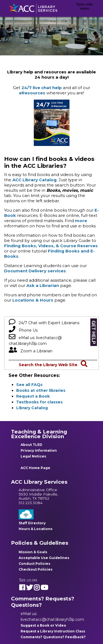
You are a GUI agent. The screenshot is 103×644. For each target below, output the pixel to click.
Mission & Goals (33, 552)
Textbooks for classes (39, 402)
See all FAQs (29, 385)
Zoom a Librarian (31, 351)
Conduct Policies (34, 564)
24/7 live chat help (42, 88)
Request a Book (33, 396)
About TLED (31, 445)
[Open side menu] (85, 9)
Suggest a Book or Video (43, 625)
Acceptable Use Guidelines (44, 558)
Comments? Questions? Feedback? (53, 637)
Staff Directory (32, 523)
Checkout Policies (36, 569)
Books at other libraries (41, 390)
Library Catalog (32, 408)
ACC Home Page (35, 468)
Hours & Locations (36, 529)
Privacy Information (39, 450)
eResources (32, 93)
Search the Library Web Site (53, 365)
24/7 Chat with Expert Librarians (44, 323)
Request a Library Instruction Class (53, 631)
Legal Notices (33, 456)
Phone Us (23, 330)
